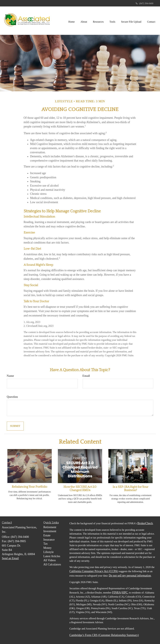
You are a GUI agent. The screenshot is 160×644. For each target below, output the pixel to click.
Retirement (50, 527)
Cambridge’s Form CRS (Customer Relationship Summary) (104, 635)
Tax (46, 544)
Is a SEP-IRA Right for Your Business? (130, 489)
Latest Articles (52, 556)
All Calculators (52, 564)
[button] (84, 20)
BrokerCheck (145, 523)
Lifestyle (48, 552)
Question (12, 397)
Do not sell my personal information (130, 576)
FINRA (116, 593)
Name (10, 376)
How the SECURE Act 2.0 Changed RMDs (80, 489)
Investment (50, 531)
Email (86, 376)
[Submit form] (15, 426)
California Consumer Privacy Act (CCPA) (94, 571)
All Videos (50, 560)
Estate (47, 535)
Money (47, 548)
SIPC (125, 593)
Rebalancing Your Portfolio (29, 487)
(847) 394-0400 (145, 3)
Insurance (49, 540)
